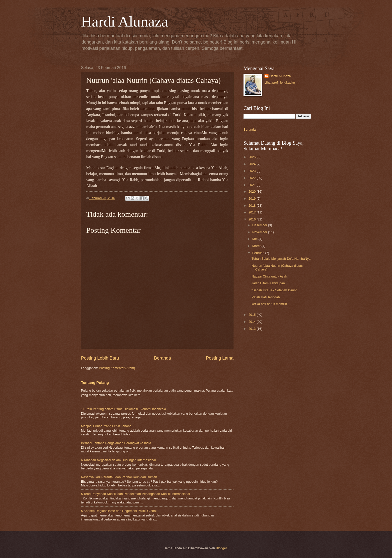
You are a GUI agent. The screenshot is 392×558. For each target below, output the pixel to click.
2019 (252, 199)
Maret (257, 246)
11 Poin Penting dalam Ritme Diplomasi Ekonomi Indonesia (123, 409)
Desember (260, 225)
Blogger (221, 548)
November (260, 232)
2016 (252, 219)
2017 (252, 212)
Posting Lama (220, 358)
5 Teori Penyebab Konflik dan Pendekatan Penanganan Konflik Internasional (135, 494)
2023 (252, 171)
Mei (255, 239)
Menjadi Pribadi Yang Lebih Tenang (106, 426)
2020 (252, 192)
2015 (252, 315)
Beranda (162, 358)
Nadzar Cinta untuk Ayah (269, 276)
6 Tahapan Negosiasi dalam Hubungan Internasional (118, 460)
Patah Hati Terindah (266, 297)
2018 (252, 206)
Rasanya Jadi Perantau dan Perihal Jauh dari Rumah (119, 477)
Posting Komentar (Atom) (117, 368)
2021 (252, 185)
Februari (259, 253)
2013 (252, 329)
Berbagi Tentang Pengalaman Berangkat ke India (116, 443)
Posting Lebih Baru (100, 358)
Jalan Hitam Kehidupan (268, 283)
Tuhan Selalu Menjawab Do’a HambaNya (281, 259)
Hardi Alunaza (124, 22)
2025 (252, 157)
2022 (252, 178)
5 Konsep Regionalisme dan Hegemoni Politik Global (119, 511)
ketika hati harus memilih (269, 304)
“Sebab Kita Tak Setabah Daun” (274, 290)
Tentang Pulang (95, 382)
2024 (252, 164)
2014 (252, 322)
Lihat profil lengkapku (280, 82)
